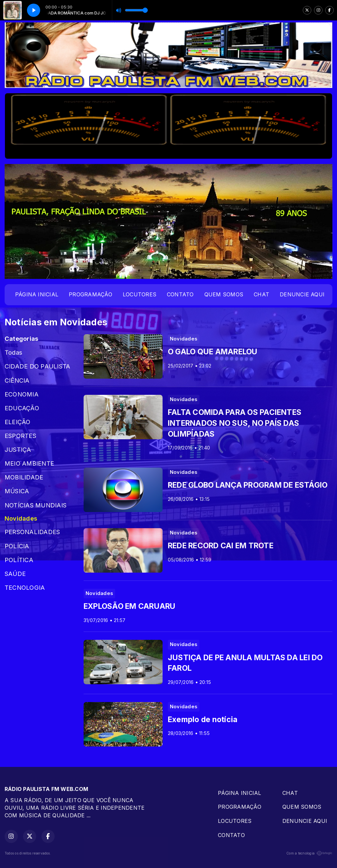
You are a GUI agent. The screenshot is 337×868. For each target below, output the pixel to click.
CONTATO (180, 294)
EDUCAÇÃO (22, 408)
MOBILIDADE (24, 477)
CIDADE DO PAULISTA (37, 366)
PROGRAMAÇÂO (91, 294)
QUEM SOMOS (224, 294)
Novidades (21, 518)
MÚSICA (17, 491)
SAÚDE (15, 574)
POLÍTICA (19, 560)
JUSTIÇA (18, 449)
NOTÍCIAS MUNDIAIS (36, 505)
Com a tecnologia (309, 853)
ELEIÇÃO (18, 422)
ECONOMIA (22, 394)
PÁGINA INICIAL (37, 294)
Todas (13, 352)
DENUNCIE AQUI (302, 294)
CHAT (261, 294)
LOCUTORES (140, 294)
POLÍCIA (17, 546)
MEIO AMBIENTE (29, 463)
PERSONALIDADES (32, 532)
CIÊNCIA (17, 380)
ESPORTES (20, 436)
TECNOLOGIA (25, 587)
